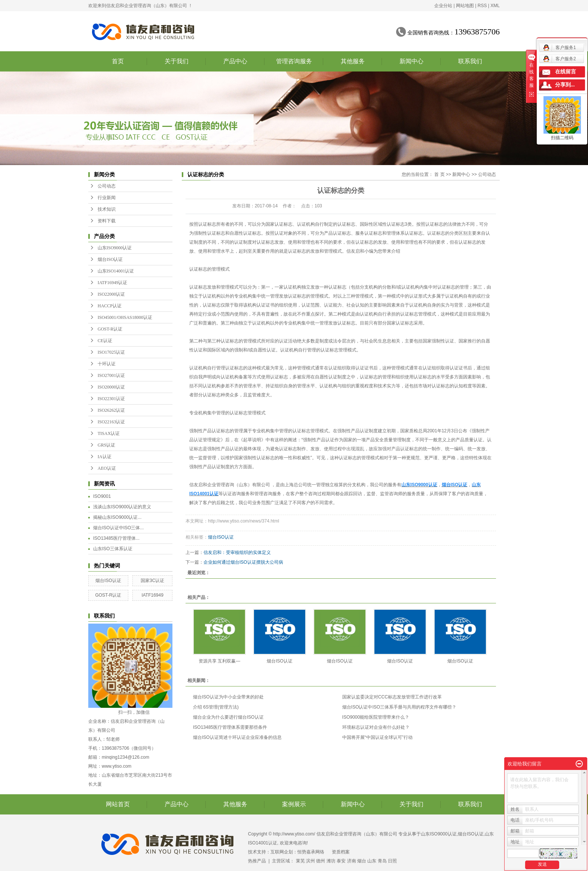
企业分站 (443, 6)
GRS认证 (106, 445)
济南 (352, 861)
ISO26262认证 (111, 410)
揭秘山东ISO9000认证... (117, 517)
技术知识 (107, 209)
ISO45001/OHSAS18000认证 (125, 317)
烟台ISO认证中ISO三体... (118, 528)
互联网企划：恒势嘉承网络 (297, 852)
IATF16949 (152, 595)
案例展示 (294, 804)
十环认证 (107, 364)
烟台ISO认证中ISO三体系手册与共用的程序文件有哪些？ (399, 707)
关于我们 (177, 61)
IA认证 (105, 457)
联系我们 (470, 61)
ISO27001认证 (111, 375)
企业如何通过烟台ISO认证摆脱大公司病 (243, 562)
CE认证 (105, 341)
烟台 (362, 861)
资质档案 (341, 852)
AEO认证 (107, 468)
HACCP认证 (110, 306)
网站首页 (118, 804)
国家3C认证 (152, 581)
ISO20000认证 (111, 387)
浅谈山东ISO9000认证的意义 (122, 507)
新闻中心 (411, 61)
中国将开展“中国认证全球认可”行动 (377, 737)
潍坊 (331, 861)
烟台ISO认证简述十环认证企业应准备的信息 (237, 737)
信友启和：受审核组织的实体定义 (237, 552)
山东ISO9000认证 (115, 248)
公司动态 (107, 186)
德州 (321, 861)
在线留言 (566, 72)
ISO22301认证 (111, 399)
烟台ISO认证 (110, 259)
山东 (372, 861)
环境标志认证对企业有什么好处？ (376, 727)
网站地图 (465, 6)
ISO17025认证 (111, 352)
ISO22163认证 (111, 422)
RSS (482, 6)
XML (495, 6)
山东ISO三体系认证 (113, 549)
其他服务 (353, 61)
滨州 (310, 861)
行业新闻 (107, 198)
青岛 (382, 861)
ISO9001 (102, 496)
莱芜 (300, 861)
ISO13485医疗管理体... (116, 538)
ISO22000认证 (111, 294)
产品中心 (235, 61)
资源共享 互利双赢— (219, 661)
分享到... (565, 85)
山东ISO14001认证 (116, 271)
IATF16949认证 (112, 283)
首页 (118, 61)
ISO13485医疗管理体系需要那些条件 (230, 727)
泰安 (341, 861)
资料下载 (107, 221)
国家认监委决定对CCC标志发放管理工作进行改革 (392, 697)
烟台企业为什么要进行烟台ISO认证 (228, 717)
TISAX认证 (109, 433)
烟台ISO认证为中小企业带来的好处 (228, 697)
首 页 (439, 174)
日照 (392, 861)
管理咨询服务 (294, 61)
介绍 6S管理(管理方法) (216, 707)
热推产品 (257, 861)
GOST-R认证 (110, 329)
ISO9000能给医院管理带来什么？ (376, 717)
